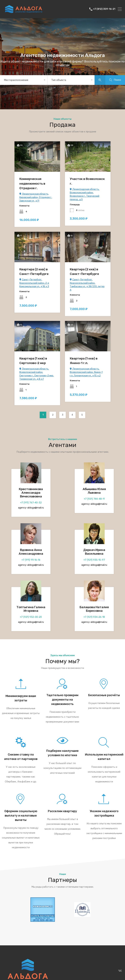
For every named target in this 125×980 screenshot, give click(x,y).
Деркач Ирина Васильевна (94, 552)
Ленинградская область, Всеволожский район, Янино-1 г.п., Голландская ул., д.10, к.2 (86, 372)
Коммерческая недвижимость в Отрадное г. (32, 183)
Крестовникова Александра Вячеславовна (31, 493)
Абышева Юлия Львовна (94, 491)
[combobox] (24, 80)
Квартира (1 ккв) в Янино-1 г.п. (84, 361)
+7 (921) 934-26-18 (94, 617)
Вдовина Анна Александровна (31, 552)
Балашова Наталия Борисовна (94, 609)
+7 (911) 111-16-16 (31, 560)
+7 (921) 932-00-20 (31, 617)
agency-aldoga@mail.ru (31, 508)
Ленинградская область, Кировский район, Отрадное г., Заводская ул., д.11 (36, 197)
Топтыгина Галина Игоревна (31, 609)
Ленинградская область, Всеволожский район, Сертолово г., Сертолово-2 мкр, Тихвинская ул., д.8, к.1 (37, 374)
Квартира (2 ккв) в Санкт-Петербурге (34, 272)
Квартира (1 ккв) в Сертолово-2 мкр (33, 361)
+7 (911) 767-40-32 (31, 503)
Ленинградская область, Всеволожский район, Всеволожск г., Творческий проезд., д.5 (85, 194)
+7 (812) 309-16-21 (104, 9)
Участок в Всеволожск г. (87, 181)
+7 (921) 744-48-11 (94, 499)
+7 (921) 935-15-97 (94, 560)
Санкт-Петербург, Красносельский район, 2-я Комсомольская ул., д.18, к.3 (34, 283)
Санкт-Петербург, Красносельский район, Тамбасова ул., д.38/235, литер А (87, 285)
